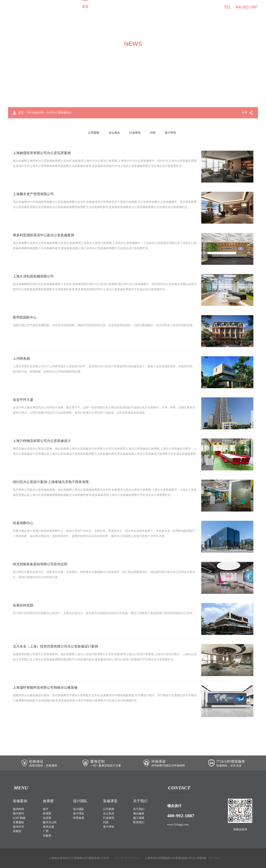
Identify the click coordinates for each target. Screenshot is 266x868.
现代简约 (18, 814)
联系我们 (213, 7)
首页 (85, 7)
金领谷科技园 (24, 605)
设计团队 (129, 7)
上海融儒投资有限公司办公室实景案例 (43, 153)
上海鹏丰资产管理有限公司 (34, 194)
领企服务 (163, 7)
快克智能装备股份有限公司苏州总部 (42, 564)
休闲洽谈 (49, 827)
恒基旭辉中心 (24, 523)
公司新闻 (94, 133)
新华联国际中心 (25, 318)
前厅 (46, 809)
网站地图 (214, 858)
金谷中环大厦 (24, 400)
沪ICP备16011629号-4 (127, 858)
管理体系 (79, 818)
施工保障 (180, 7)
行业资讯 (135, 133)
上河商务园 (22, 359)
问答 (153, 133)
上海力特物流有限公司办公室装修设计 (43, 441)
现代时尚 (18, 809)
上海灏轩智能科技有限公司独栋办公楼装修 (47, 688)
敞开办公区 (50, 822)
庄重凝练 (18, 822)
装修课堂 (197, 7)
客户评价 (171, 133)
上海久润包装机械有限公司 (34, 276)
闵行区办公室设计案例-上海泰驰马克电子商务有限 (53, 482)
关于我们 (146, 7)
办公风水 (114, 133)
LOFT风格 (19, 818)
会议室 (47, 818)
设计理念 (79, 814)
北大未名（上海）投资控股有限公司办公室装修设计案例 (58, 647)
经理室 (47, 814)
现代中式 (18, 827)
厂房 (46, 831)
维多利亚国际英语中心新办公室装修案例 (45, 235)
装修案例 (99, 7)
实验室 (17, 831)
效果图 (114, 7)
